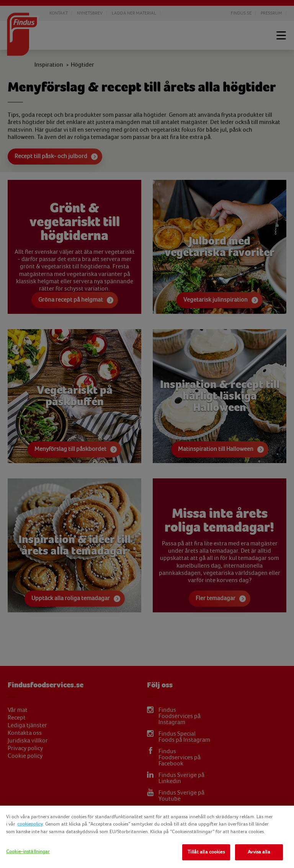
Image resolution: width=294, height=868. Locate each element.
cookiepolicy (30, 824)
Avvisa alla (259, 852)
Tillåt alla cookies (206, 852)
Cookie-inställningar (28, 852)
